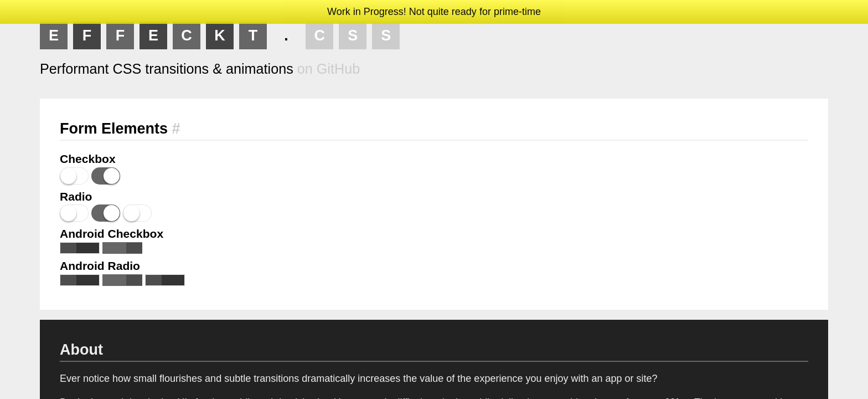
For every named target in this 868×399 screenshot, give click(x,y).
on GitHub (329, 69)
